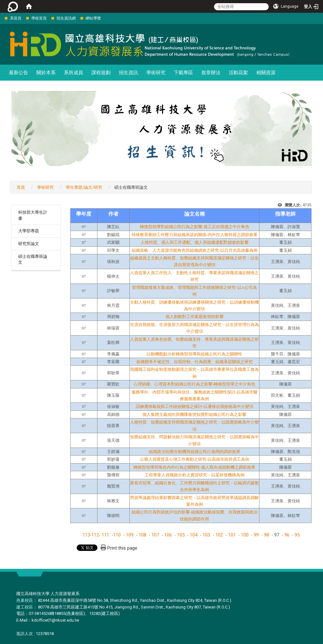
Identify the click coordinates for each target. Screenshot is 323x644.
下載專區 (183, 73)
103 (206, 535)
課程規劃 (101, 73)
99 (256, 535)
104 (194, 535)
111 (105, 535)
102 (219, 535)
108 (142, 535)
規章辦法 (211, 73)
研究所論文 (29, 244)
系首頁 (16, 18)
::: (1, 18)
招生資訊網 (66, 18)
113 (86, 535)
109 (130, 535)
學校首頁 (39, 18)
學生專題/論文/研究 (84, 187)
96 (287, 535)
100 (245, 535)
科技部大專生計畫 (33, 215)
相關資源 (266, 73)
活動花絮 (238, 73)
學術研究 (156, 73)
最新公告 (19, 73)
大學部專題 (29, 231)
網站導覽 (93, 18)
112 (95, 535)
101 (232, 535)
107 (155, 535)
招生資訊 (128, 73)
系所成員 (73, 73)
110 (117, 535)
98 (266, 535)
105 (181, 535)
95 (297, 535)
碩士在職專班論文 (33, 259)
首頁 (21, 187)
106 (168, 535)
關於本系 (46, 73)
